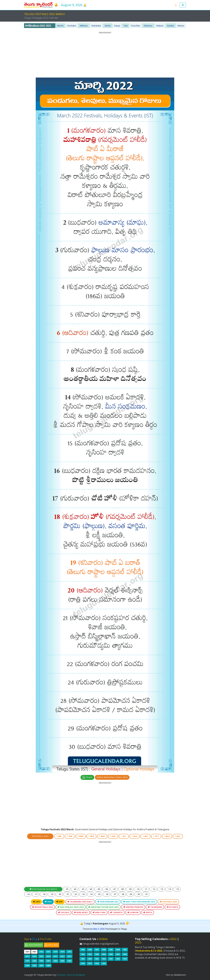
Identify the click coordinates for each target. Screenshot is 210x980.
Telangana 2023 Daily (80, 902)
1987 (118, 954)
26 (106, 894)
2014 (48, 956)
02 (75, 889)
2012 (62, 956)
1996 (104, 950)
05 (98, 889)
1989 (104, 954)
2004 (69, 961)
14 (169, 889)
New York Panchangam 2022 (139, 902)
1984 (90, 959)
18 (43, 894)
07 (114, 889)
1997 (97, 950)
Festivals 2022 (40, 836)
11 (145, 889)
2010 (27, 961)
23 (83, 894)
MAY (102, 836)
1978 (83, 963)
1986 (125, 954)
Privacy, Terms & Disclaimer (72, 975)
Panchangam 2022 (108, 902)
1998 (90, 950)
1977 (90, 963)
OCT (156, 836)
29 (130, 894)
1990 (97, 954)
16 (28, 894)
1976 (97, 963)
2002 (34, 965)
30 (138, 894)
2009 (34, 961)
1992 (83, 954)
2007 (48, 961)
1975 (104, 963)
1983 (97, 959)
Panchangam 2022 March (43, 889)
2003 (27, 965)
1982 (104, 959)
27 (114, 894)
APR (92, 836)
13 (161, 889)
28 (122, 894)
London (133, 912)
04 (90, 889)
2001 (41, 965)
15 (177, 889)
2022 (48, 902)
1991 (90, 954)
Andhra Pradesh (133, 907)
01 (67, 889)
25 (99, 894)
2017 (27, 956)
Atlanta (172, 907)
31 (146, 894)
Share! (87, 777)
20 (59, 894)
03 (82, 889)
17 (36, 894)
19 (51, 894)
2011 (69, 956)
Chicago (64, 912)
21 (67, 894)
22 (75, 894)
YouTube (46, 939)
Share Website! (35, 945)
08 (122, 889)
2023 (36, 902)
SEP (145, 836)
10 (138, 889)
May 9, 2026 (99, 929)
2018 (69, 952)
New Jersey (81, 912)
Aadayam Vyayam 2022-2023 (103, 907)
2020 (55, 952)
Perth (148, 912)
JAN (59, 836)
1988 (111, 954)
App (60, 902)
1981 (111, 959)
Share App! (53, 945)
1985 (83, 959)
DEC (178, 836)
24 (91, 894)
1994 (118, 950)
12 (153, 889)
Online (103, 939)
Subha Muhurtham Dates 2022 (112, 777)
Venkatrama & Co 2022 (149, 951)
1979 (125, 959)
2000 (48, 965)
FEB (70, 836)
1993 (125, 950)
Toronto (116, 912)
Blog (35, 939)
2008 (41, 961)
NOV (167, 836)
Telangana (155, 907)
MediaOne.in (180, 975)
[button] (183, 5)
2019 (62, 952)
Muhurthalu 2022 (42, 907)
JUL (124, 836)
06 (106, 889)
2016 (34, 956)
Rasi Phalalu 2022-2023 (71, 907)
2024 (27, 952)
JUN (113, 836)
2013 (55, 956)
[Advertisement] (105, 54)
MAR (81, 836)
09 (130, 889)
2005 (62, 961)
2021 (48, 952)
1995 (111, 950)
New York (99, 912)
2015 (41, 956)
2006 (55, 961)
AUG (135, 836)
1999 (83, 950)
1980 (118, 959)
